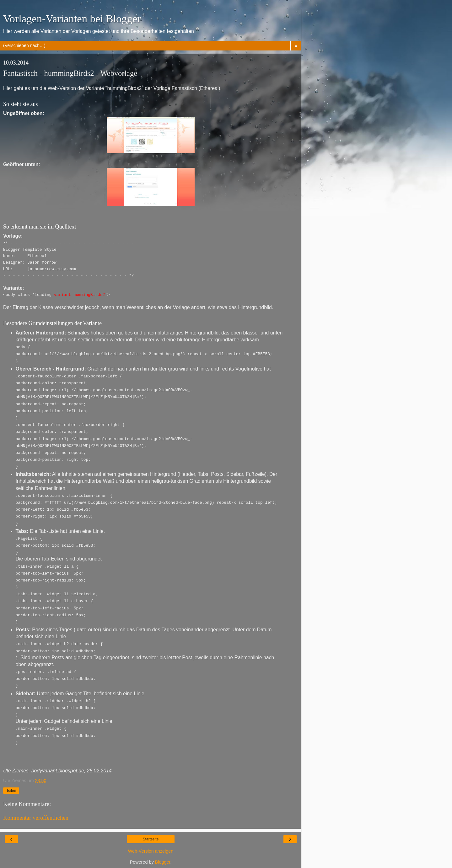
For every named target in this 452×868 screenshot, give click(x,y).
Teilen (11, 790)
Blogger (163, 862)
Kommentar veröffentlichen (36, 817)
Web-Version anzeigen (151, 851)
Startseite (151, 839)
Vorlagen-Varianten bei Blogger (72, 18)
